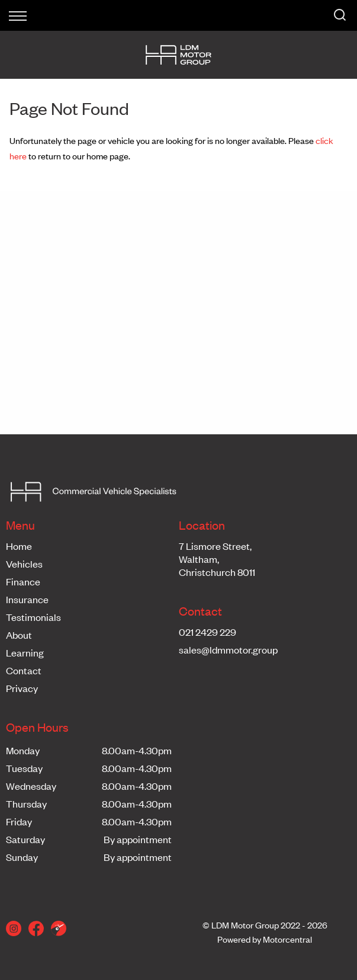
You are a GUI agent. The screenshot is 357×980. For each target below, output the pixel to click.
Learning (25, 652)
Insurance (27, 599)
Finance (23, 581)
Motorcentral (287, 939)
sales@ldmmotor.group (228, 649)
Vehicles (24, 563)
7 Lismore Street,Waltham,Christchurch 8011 (217, 559)
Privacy (22, 688)
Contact (24, 670)
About (19, 635)
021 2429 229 (208, 632)
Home (19, 546)
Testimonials (33, 617)
